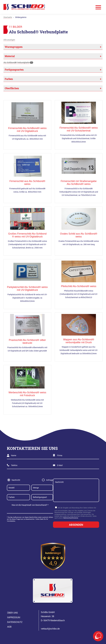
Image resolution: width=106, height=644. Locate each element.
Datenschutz (15, 622)
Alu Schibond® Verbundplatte (16, 63)
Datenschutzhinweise (71, 518)
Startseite (8, 17)
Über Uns (12, 613)
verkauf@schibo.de (50, 629)
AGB (9, 627)
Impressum (14, 617)
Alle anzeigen (9, 40)
